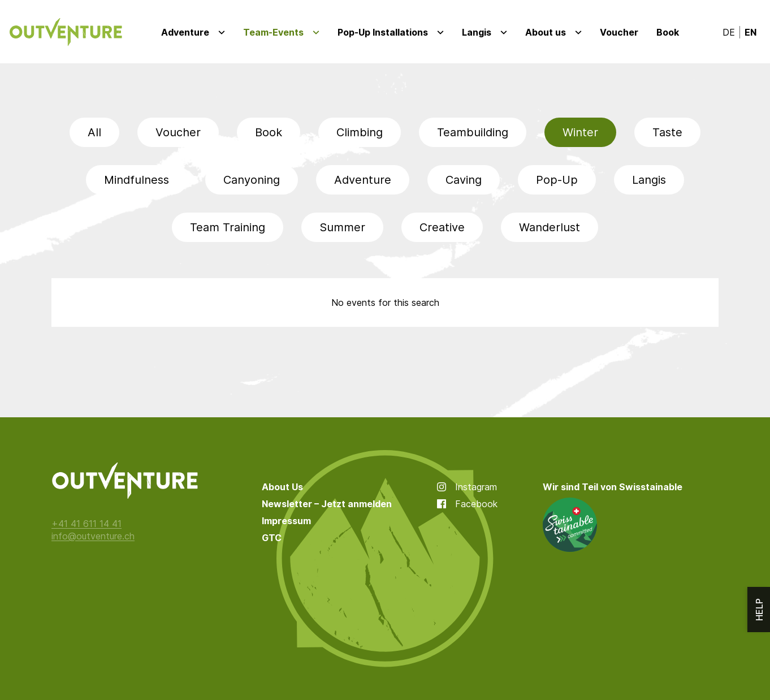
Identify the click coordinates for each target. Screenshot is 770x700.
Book (668, 32)
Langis (477, 32)
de (729, 32)
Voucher (619, 32)
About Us (282, 487)
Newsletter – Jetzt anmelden (327, 504)
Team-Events (273, 32)
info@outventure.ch (93, 536)
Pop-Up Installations (383, 32)
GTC (272, 538)
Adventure (185, 32)
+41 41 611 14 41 (86, 524)
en (750, 32)
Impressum (286, 521)
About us (546, 32)
